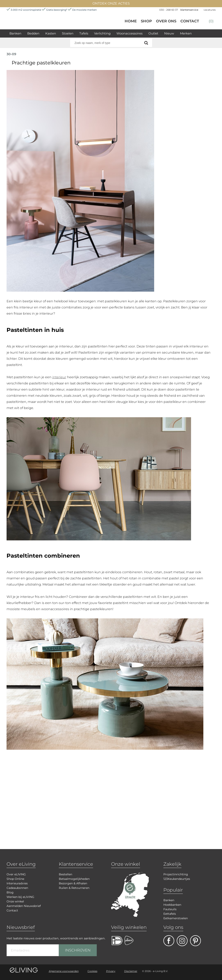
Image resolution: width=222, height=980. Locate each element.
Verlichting (102, 33)
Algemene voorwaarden (64, 971)
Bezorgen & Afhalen (73, 883)
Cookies (92, 971)
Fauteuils (170, 909)
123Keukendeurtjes (177, 879)
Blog (10, 892)
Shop (146, 21)
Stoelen (68, 33)
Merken (186, 33)
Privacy (111, 971)
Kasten (51, 33)
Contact (190, 21)
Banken (15, 33)
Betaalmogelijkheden (74, 879)
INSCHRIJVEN (78, 950)
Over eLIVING (16, 874)
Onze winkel (15, 901)
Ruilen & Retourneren (74, 888)
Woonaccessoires (129, 33)
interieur (59, 377)
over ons (166, 21)
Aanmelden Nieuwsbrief (24, 906)
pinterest (195, 941)
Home (131, 21)
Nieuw (169, 33)
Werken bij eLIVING (20, 897)
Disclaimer (131, 971)
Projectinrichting (176, 874)
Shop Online (15, 879)
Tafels (84, 33)
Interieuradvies (17, 883)
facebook (169, 941)
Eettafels (170, 914)
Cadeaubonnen (17, 888)
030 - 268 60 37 (169, 10)
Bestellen (65, 874)
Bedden (33, 33)
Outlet (153, 33)
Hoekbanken (172, 905)
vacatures (210, 10)
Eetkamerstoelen (176, 918)
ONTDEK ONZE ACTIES (111, 3)
